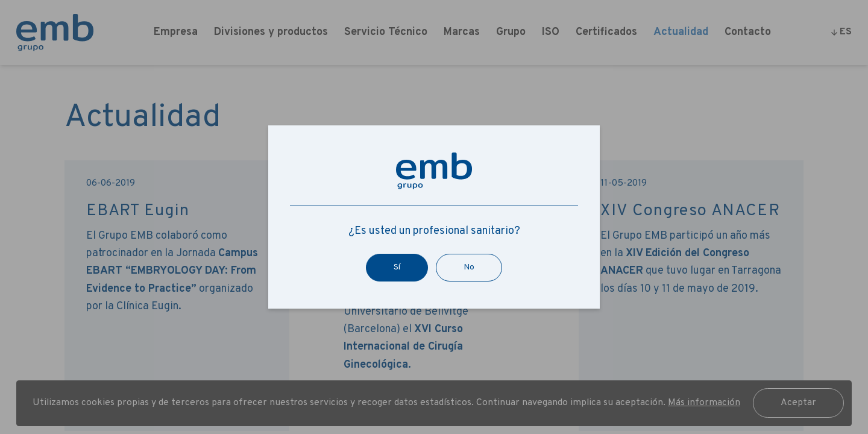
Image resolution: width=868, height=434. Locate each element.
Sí (397, 267)
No (469, 267)
